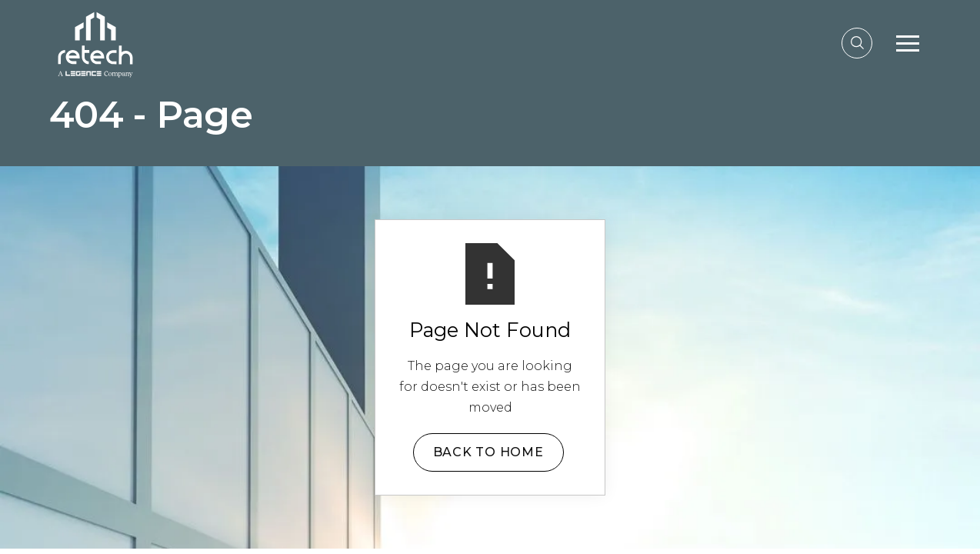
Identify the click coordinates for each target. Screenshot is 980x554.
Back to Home (488, 452)
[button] (908, 43)
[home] (95, 43)
